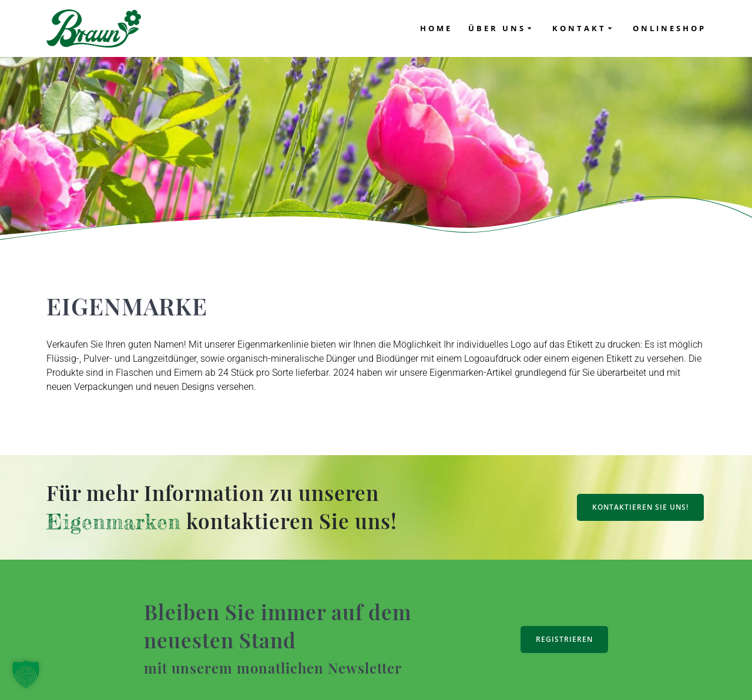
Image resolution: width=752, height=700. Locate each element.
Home (436, 28)
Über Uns (497, 28)
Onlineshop (669, 28)
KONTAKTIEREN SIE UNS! (640, 507)
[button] (26, 674)
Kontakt (579, 28)
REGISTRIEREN (564, 639)
